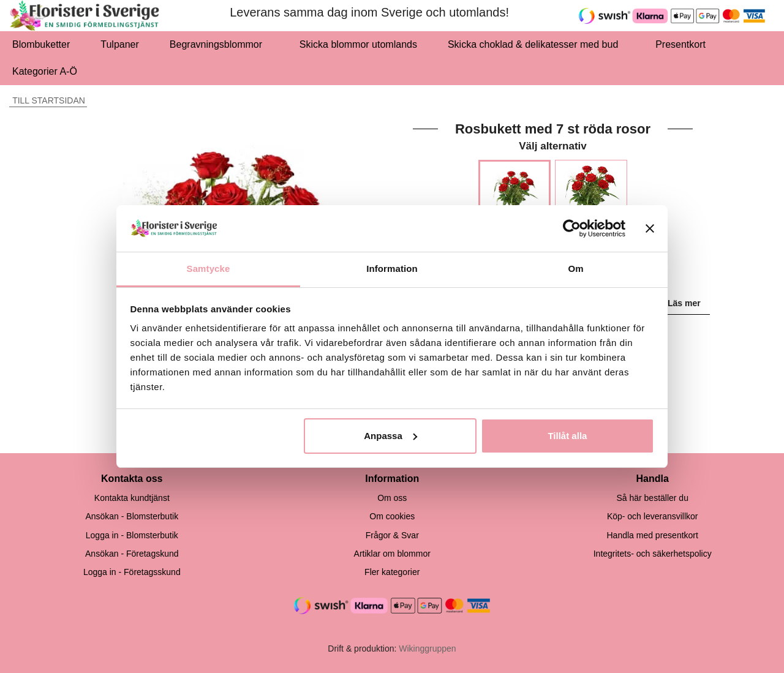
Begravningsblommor (219, 44)
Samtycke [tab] (209, 269)
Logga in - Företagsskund (132, 572)
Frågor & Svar (392, 535)
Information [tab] (392, 269)
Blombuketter (41, 44)
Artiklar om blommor (392, 554)
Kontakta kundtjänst (132, 498)
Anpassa (390, 436)
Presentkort (680, 44)
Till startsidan (47, 100)
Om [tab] (575, 269)
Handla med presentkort (652, 535)
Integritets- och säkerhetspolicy (653, 554)
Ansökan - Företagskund (132, 554)
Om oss (392, 498)
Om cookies (392, 516)
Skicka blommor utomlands (358, 44)
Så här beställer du (652, 498)
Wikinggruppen (427, 649)
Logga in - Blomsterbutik (132, 535)
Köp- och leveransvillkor (653, 516)
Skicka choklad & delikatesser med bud (536, 44)
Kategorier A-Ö (48, 71)
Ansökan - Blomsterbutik (132, 516)
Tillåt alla (567, 436)
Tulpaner (120, 44)
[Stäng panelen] (650, 228)
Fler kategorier (392, 572)
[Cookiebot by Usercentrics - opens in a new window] (572, 228)
